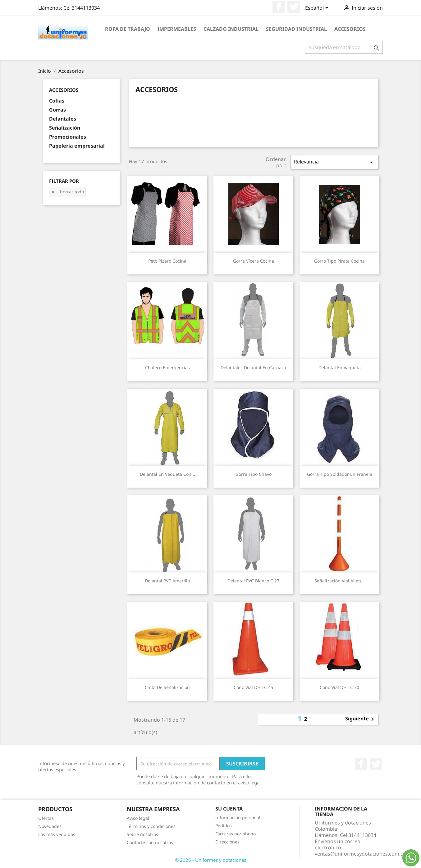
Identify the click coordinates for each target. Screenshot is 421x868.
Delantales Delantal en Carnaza (253, 367)
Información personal (238, 817)
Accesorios (350, 29)
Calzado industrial (231, 29)
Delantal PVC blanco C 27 (253, 581)
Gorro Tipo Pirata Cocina (339, 261)
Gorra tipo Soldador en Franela (340, 474)
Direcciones (227, 842)
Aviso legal (138, 818)
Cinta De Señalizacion (167, 687)
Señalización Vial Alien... (340, 581)
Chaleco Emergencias (167, 367)
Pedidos (224, 826)
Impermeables (177, 29)
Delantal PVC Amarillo (167, 581)
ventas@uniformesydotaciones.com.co (360, 854)
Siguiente (361, 719)
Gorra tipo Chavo (254, 474)
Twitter (294, 7)
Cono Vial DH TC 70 (339, 687)
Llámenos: (69, 8)
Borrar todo (67, 192)
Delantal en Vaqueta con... (167, 474)
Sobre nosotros (142, 834)
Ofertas (46, 818)
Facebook (279, 7)
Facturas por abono (236, 834)
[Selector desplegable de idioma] (318, 8)
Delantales (63, 119)
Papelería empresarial (77, 146)
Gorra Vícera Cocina (254, 261)
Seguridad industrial (296, 29)
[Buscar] (344, 47)
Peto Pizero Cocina (167, 261)
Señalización (65, 128)
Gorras (57, 110)
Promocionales (68, 137)
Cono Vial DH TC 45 (253, 687)
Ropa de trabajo (128, 29)
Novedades (50, 826)
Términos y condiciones (151, 826)
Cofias (57, 101)
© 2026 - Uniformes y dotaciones (210, 860)
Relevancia (334, 162)
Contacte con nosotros (150, 842)
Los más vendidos (57, 834)
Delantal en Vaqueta (340, 367)
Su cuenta (229, 809)
